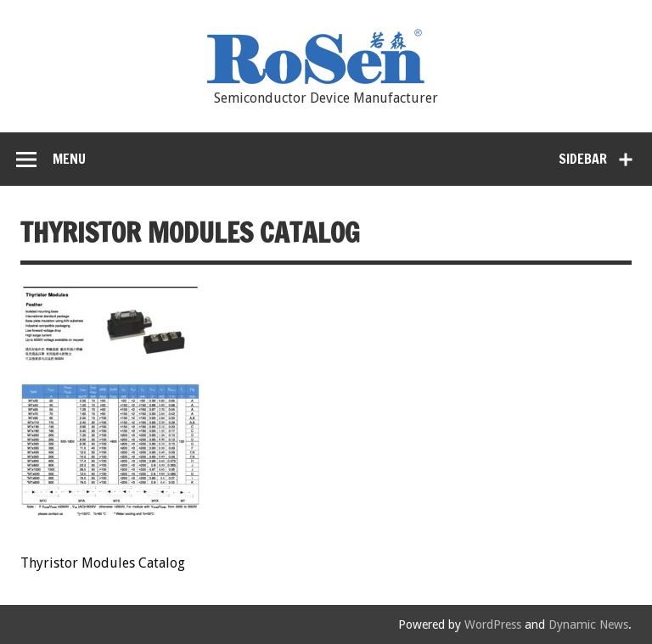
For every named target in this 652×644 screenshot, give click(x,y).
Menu (69, 159)
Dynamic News (588, 624)
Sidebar (583, 159)
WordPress (493, 624)
